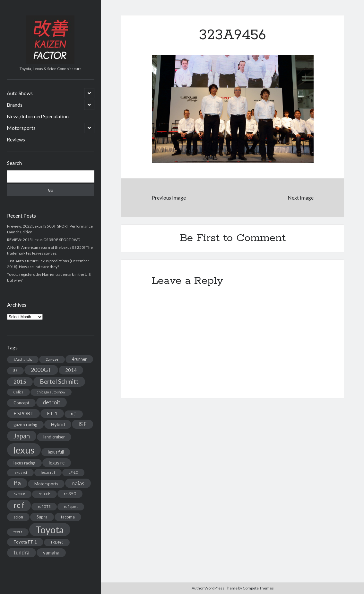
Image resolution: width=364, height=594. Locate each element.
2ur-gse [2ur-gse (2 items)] (52, 359)
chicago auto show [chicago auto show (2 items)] (51, 392)
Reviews (16, 139)
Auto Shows (20, 93)
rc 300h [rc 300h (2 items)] (44, 494)
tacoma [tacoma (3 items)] (68, 517)
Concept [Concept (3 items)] (21, 403)
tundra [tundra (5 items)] (22, 552)
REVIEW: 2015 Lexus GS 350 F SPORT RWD (44, 240)
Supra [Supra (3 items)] (42, 517)
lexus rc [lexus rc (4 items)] (57, 463)
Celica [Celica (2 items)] (18, 392)
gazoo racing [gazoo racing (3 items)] (25, 425)
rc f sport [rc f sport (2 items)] (71, 506)
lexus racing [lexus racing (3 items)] (24, 463)
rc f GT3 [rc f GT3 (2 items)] (44, 506)
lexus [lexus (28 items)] (24, 450)
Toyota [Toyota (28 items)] (50, 530)
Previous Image (169, 198)
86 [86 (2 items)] (15, 370)
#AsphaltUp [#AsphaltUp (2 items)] (23, 359)
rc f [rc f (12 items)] (19, 505)
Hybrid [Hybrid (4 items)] (58, 424)
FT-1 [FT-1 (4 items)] (52, 413)
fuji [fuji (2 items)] (74, 414)
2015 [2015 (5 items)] (20, 382)
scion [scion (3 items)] (18, 517)
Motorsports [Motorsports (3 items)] (46, 484)
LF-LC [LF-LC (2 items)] (73, 472)
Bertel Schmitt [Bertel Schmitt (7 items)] (59, 382)
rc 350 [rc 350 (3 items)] (70, 494)
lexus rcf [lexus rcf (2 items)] (20, 472)
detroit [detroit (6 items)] (52, 402)
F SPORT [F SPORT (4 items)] (23, 413)
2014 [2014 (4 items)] (71, 370)
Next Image (301, 198)
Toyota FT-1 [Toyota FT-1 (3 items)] (25, 542)
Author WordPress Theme (215, 588)
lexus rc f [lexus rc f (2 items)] (48, 472)
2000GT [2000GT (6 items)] (41, 370)
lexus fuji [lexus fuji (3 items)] (56, 452)
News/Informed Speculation (38, 116)
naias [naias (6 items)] (78, 483)
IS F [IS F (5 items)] (82, 424)
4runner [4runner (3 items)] (79, 359)
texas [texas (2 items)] (18, 532)
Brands (15, 105)
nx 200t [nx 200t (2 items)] (19, 494)
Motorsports (21, 128)
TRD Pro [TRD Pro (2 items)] (57, 542)
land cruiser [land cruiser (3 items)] (54, 437)
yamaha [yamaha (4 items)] (51, 553)
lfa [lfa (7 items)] (17, 483)
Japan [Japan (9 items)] (22, 436)
